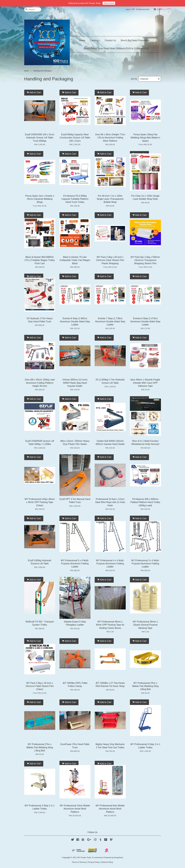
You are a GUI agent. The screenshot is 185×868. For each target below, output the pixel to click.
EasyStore (119, 857)
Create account (143, 9)
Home (82, 40)
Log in (128, 9)
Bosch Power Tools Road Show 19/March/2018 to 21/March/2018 (116, 48)
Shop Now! (109, 3)
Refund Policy (107, 862)
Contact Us (110, 40)
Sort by (134, 79)
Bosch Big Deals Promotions (135, 40)
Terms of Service (79, 862)
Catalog (95, 40)
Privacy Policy (94, 862)
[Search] (33, 10)
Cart (159, 9)
